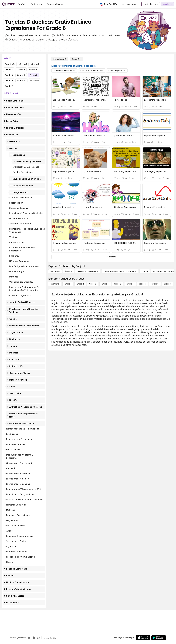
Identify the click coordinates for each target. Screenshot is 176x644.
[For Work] (22, 4)
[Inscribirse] (167, 4)
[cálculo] (145, 271)
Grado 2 (35, 64)
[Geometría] (55, 271)
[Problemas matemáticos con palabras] (120, 271)
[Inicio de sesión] (151, 4)
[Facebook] (34, 638)
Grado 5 (33, 70)
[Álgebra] (68, 271)
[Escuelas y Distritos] (55, 4)
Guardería (10, 64)
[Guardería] (55, 284)
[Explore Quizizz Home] (8, 4)
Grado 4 (21, 70)
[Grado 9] (167, 284)
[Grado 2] (80, 284)
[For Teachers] (36, 4)
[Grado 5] (118, 284)
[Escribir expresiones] (117, 71)
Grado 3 (9, 70)
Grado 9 (9, 81)
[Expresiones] (60, 59)
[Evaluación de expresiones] (92, 71)
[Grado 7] (143, 284)
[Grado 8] (76, 59)
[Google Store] (159, 638)
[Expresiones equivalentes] (64, 71)
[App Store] (143, 638)
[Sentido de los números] (88, 271)
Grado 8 (33, 75)
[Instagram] (38, 638)
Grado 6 (9, 75)
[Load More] (111, 257)
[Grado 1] (68, 284)
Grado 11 (35, 81)
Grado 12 (9, 86)
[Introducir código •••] (131, 4)
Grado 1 (23, 64)
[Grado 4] (105, 284)
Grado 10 (22, 81)
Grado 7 (21, 75)
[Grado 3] (93, 284)
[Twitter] (29, 638)
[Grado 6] (130, 284)
